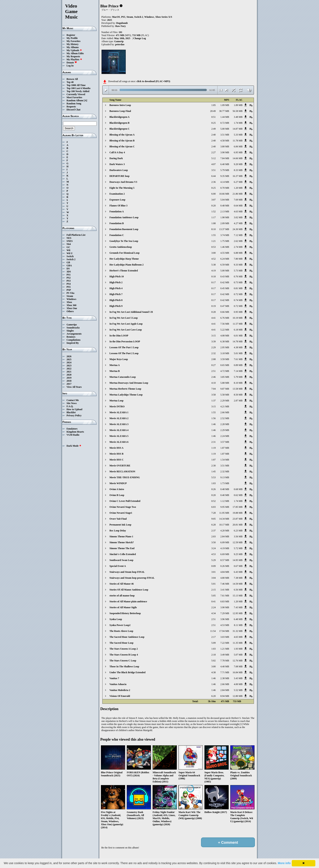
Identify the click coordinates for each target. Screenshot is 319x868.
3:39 (214, 341)
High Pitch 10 (117, 276)
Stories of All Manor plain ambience (128, 601)
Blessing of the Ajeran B (122, 141)
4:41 (214, 318)
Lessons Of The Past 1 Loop (124, 347)
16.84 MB (238, 672)
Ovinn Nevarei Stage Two (123, 507)
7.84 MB (225, 158)
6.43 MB (238, 572)
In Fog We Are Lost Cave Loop (126, 330)
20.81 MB (238, 525)
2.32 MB (225, 471)
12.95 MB (238, 613)
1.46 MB (225, 247)
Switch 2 (71, 259)
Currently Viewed (76, 94)
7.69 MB (238, 200)
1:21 (214, 241)
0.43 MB (225, 276)
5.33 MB (238, 135)
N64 (69, 244)
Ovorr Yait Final (118, 519)
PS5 (69, 287)
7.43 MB (238, 607)
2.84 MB (225, 536)
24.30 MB (238, 229)
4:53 (214, 554)
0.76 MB (238, 276)
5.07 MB (238, 655)
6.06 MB (238, 147)
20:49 (213, 111)
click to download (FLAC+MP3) (153, 81)
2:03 (214, 536)
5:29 (214, 560)
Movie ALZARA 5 (119, 436)
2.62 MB (238, 241)
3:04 (214, 578)
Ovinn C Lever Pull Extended (125, 501)
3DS (69, 272)
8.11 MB (238, 625)
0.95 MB (238, 312)
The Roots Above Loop (121, 631)
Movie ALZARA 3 (119, 424)
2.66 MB (225, 412)
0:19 (214, 306)
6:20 (214, 696)
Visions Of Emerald (120, 696)
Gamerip (119, 41)
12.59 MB (238, 542)
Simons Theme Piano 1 (121, 536)
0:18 (214, 276)
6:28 (214, 525)
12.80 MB (238, 696)
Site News (72, 403)
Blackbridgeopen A (119, 117)
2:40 (214, 135)
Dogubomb (122, 23)
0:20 (214, 206)
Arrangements (74, 334)
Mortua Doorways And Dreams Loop (129, 383)
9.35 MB (225, 176)
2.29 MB (225, 401)
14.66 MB (238, 158)
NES (69, 238)
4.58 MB (225, 141)
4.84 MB (225, 572)
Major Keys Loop (119, 359)
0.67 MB (238, 566)
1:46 (214, 424)
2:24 (214, 607)
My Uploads (74, 50)
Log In (70, 66)
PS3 (69, 281)
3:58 (214, 395)
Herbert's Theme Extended (124, 271)
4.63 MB (238, 211)
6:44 (214, 176)
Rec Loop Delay (118, 531)
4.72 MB (225, 371)
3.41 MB (225, 590)
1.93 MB (238, 649)
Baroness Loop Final (120, 111)
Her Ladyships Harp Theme (124, 259)
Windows (71, 299)
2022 (69, 369)
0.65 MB (225, 365)
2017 (69, 384)
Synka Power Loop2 (120, 625)
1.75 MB (225, 241)
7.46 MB (225, 584)
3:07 (214, 200)
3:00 (214, 253)
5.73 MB (238, 271)
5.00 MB (225, 129)
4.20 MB (225, 531)
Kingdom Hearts (75, 432)
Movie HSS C (116, 460)
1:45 (214, 471)
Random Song (74, 104)
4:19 (214, 271)
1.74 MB (238, 123)
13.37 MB (224, 229)
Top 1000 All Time (76, 85)
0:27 (214, 365)
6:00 (214, 194)
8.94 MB (225, 696)
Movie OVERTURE (120, 466)
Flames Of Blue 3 (118, 206)
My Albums (73, 47)
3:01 (214, 572)
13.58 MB (238, 389)
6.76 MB (225, 318)
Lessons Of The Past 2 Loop (124, 353)
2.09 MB (225, 223)
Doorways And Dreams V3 (123, 182)
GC (68, 247)
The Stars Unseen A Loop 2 (124, 649)
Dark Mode (74, 446)
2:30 (214, 466)
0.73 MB (238, 282)
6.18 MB (238, 330)
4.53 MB (225, 625)
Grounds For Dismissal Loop (125, 253)
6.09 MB (225, 542)
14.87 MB (238, 129)
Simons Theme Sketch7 (122, 542)
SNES (70, 241)
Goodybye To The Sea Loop (124, 241)
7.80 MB (238, 259)
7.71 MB (225, 672)
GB (68, 262)
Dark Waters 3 (117, 164)
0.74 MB (238, 300)
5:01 (214, 584)
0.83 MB (225, 601)
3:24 (214, 548)
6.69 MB (225, 554)
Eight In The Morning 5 (122, 188)
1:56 (214, 418)
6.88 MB (238, 253)
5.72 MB (238, 548)
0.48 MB (225, 206)
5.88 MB (225, 383)
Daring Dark (116, 158)
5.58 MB (225, 395)
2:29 (214, 347)
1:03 (214, 483)
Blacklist (71, 412)
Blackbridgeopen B (119, 123)
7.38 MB (238, 578)
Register (71, 35)
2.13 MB (225, 211)
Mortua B (115, 371)
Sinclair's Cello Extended (123, 554)
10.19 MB (238, 318)
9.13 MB (225, 477)
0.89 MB (238, 365)
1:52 (214, 211)
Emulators (72, 429)
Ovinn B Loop (117, 495)
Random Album (75, 100)
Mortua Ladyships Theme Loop (126, 395)
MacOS (116, 17)
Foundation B (117, 223)
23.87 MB (238, 519)
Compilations (74, 340)
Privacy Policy (74, 415)
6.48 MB (238, 619)
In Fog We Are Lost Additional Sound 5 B (131, 312)
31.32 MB (238, 631)
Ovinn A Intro (117, 489)
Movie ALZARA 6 (119, 442)
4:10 (214, 383)
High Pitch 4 (116, 288)
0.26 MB (225, 566)
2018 (69, 381)
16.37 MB (238, 176)
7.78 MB (225, 661)
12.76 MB (238, 661)
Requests (71, 107)
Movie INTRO (117, 406)
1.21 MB (225, 649)
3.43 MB (238, 678)
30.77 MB (224, 111)
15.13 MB (238, 596)
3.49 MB (225, 655)
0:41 (214, 601)
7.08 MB (238, 666)
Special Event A (118, 566)
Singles (70, 331)
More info (284, 863)
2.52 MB (225, 418)
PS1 (69, 275)
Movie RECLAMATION (122, 471)
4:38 (214, 672)
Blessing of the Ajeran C (122, 147)
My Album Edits (75, 53)
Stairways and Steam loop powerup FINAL (132, 578)
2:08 (214, 359)
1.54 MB (225, 460)
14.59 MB (238, 584)
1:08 (214, 223)
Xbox (69, 302)
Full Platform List (76, 235)
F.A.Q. (70, 406)
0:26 (214, 489)
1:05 (214, 105)
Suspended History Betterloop (125, 613)
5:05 (214, 596)
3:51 (214, 170)
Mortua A (115, 365)
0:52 (214, 501)
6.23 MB (238, 531)
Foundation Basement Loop (124, 229)
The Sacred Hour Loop (121, 643)
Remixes (71, 337)
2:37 (214, 531)
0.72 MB (225, 123)
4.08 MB (225, 336)
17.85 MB (238, 507)
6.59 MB (225, 265)
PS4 (69, 284)
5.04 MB (225, 200)
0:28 (214, 312)
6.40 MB (225, 164)
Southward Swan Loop (121, 560)
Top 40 (70, 82)
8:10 (214, 229)
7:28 (214, 513)
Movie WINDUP (118, 483)
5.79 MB (225, 170)
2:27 (214, 152)
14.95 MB (238, 560)
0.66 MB (225, 312)
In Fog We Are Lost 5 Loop (124, 318)
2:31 (214, 442)
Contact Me (73, 400)
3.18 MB (225, 353)
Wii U (70, 253)
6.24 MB (225, 259)
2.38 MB (225, 678)
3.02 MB (238, 217)
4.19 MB (225, 548)
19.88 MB (238, 513)
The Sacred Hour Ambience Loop (127, 637)
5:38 (214, 265)
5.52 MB (238, 690)
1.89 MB (238, 105)
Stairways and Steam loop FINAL (127, 572)
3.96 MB (225, 619)
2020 (69, 375)
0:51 (214, 117)
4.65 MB (238, 637)
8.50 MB (238, 395)
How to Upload (74, 409)
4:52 (214, 259)
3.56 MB (238, 536)
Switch (70, 256)
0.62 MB (238, 495)
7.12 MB (238, 235)
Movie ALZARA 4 (119, 430)
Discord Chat (73, 110)
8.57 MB (225, 560)
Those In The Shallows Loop (124, 666)
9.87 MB (225, 389)
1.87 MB (225, 448)
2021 (69, 372)
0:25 (214, 123)
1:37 (214, 401)
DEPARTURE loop (119, 176)
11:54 (213, 631)
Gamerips (72, 325)
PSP (69, 290)
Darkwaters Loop (119, 170)
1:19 (214, 448)
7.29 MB (225, 613)
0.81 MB (238, 288)
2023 (69, 366)
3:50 (214, 542)
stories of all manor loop (122, 596)
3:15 (214, 336)
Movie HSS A (116, 448)
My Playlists (74, 59)
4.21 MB (225, 406)
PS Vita (70, 293)
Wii (68, 250)
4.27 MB (238, 223)
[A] (86, 100)
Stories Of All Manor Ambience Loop (129, 590)
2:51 (214, 371)
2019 (69, 378)
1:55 (214, 235)
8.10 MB (238, 383)
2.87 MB (238, 401)
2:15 (214, 590)
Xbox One (72, 308)
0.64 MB (238, 206)
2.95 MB (225, 347)
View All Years (74, 387)
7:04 (214, 389)
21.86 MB (238, 194)
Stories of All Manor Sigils (123, 607)
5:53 (214, 477)
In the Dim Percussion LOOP (125, 341)
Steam (70, 296)
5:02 (214, 661)
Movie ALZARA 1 (119, 412)
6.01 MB (238, 336)
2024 (69, 362)
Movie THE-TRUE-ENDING (125, 477)
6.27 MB (238, 182)
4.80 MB (225, 578)
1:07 (214, 460)
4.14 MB (225, 182)
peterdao (120, 44)
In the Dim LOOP (119, 336)
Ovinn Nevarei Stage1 (121, 513)
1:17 (214, 217)
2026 (69, 356)
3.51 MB (225, 135)
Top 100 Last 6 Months (79, 88)
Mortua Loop (116, 401)
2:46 (214, 377)
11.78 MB (238, 141)
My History (73, 44)
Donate (72, 63)
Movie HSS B (116, 454)
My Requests (73, 56)
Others (70, 311)
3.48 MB (238, 117)
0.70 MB (225, 188)
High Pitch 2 (116, 282)
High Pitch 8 (116, 300)
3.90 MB (225, 152)
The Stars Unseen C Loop (123, 661)
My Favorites (73, 41)
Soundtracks (73, 328)
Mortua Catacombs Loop (123, 377)
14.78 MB (238, 341)
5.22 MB (225, 330)
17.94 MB (224, 631)
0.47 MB (225, 306)
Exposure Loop (117, 200)
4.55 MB (225, 253)
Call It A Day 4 (117, 152)
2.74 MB (238, 247)
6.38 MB (225, 341)
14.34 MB (224, 519)
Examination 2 (117, 194)
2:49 (214, 129)
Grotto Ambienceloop (121, 247)
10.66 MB (224, 194)
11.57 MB (238, 324)
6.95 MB (238, 152)
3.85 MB (225, 377)
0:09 (214, 566)
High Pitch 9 (116, 306)
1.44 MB (225, 117)
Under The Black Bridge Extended (127, 672)
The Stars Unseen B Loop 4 (124, 655)
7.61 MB (238, 359)
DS (68, 269)
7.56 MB (225, 324)
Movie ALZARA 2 (119, 418)
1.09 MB (225, 105)
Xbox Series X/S (164, 17)
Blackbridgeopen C (120, 129)
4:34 (214, 613)
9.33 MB (238, 265)
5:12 (214, 158)
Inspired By (73, 343)
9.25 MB (238, 554)
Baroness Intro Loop (120, 105)
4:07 (214, 164)
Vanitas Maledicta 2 (120, 690)
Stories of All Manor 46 (122, 584)
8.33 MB (238, 170)
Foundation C (117, 235)
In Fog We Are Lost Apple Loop (126, 324)
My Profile (72, 38)
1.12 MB (225, 501)
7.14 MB (238, 371)
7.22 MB (225, 643)
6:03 (214, 507)
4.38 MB (238, 347)
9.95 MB (225, 507)
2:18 (214, 655)
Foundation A (117, 211)
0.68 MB (238, 489)
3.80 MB (225, 147)
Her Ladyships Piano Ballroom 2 (127, 265)
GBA (69, 265)
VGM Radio (73, 435)
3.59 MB (225, 359)
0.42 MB (225, 282)
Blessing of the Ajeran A (122, 135)
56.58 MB (238, 111)
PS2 (69, 278)
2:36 (214, 182)
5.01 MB (238, 353)
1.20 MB (238, 188)
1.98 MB (225, 217)
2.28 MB (225, 424)
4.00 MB (238, 684)
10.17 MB (224, 525)
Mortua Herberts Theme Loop (125, 389)
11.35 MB (238, 643)
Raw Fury (121, 26)
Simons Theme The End (122, 548)
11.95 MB (224, 513)
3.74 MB (225, 235)
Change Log (140, 38)
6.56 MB (238, 590)
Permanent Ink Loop (120, 525)
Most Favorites (74, 97)
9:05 (214, 519)
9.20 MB (238, 164)
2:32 (214, 353)
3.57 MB (225, 442)
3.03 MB (225, 637)
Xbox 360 (71, 305)
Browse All (72, 79)
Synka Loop (116, 619)
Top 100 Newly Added (78, 91)
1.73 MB (225, 483)
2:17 (214, 637)
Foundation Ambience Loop (124, 217)
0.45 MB (225, 288)
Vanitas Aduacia (118, 684)
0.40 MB (225, 495)
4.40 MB (225, 666)
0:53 (214, 247)
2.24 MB (225, 436)
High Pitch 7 (116, 294)
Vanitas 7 (114, 678)
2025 (69, 359)
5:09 (214, 643)
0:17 (214, 282)
